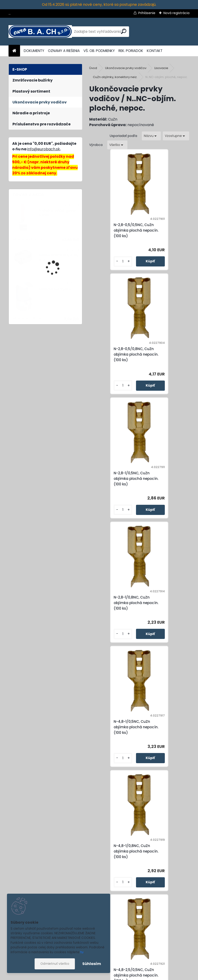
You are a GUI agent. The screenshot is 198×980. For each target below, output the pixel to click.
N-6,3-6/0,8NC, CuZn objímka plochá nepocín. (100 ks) (138, 851)
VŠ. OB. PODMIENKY (99, 51)
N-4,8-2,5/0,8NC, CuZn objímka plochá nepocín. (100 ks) (164, 603)
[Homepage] (14, 51)
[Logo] (40, 32)
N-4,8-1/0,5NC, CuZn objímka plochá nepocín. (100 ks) (112, 479)
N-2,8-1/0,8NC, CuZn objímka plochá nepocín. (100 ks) (162, 354)
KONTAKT (155, 51)
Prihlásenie (147, 13)
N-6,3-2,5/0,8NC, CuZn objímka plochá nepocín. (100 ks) (164, 727)
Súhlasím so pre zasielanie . (136, 963)
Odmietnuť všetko (55, 964)
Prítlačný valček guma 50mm (57, 213)
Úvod (93, 68)
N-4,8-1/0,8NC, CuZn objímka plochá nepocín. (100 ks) (163, 479)
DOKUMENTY (34, 51)
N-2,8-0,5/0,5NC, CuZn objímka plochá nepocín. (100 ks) (113, 230)
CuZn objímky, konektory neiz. (115, 77)
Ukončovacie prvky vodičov (126, 68)
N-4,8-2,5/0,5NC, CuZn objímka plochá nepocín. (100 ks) (113, 603)
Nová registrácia (176, 13)
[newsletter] (177, 952)
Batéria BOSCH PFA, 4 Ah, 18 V (58, 258)
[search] (124, 31)
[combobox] (151, 136)
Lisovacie (161, 68)
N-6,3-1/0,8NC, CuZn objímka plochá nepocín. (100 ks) (112, 727)
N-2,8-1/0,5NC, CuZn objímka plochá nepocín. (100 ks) (112, 354)
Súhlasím (92, 964)
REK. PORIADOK (131, 51)
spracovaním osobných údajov (123, 963)
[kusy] (101, 262)
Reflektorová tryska (55, 289)
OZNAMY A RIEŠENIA (64, 51)
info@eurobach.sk (44, 149)
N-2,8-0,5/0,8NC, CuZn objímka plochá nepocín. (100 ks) (164, 230)
